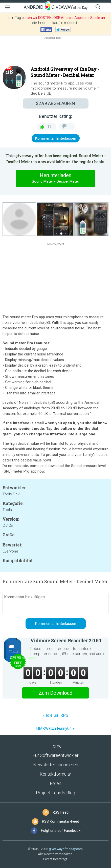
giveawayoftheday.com (66, 849)
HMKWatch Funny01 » (56, 728)
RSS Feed (61, 812)
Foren (56, 783)
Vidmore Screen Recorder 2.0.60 (66, 641)
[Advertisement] (56, 52)
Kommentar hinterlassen (56, 138)
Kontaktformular (56, 774)
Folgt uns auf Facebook (61, 831)
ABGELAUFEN (56, 103)
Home (56, 746)
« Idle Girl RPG (56, 715)
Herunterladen (56, 178)
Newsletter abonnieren (56, 765)
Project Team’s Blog (56, 793)
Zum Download (56, 693)
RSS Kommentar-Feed (61, 821)
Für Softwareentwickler (56, 755)
